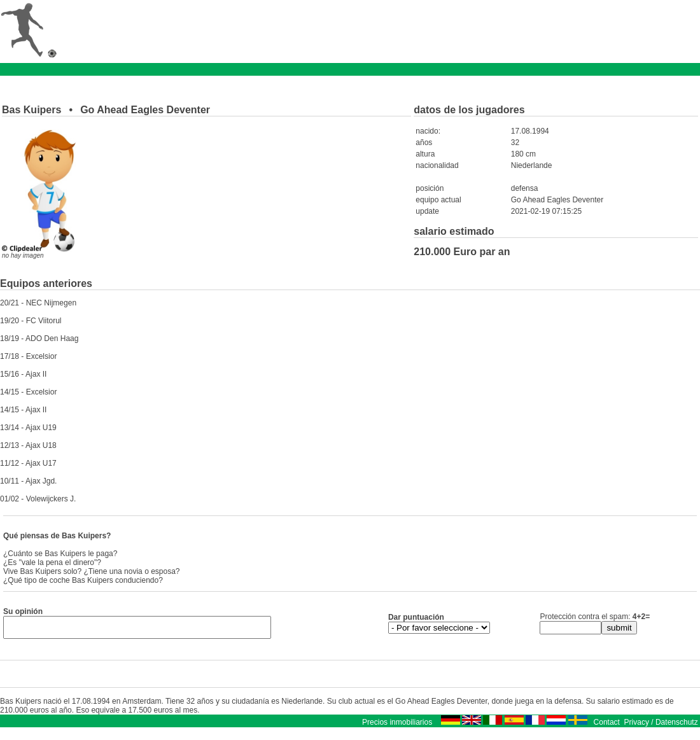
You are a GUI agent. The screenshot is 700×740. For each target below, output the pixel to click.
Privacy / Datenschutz (661, 726)
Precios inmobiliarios (397, 726)
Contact (607, 726)
